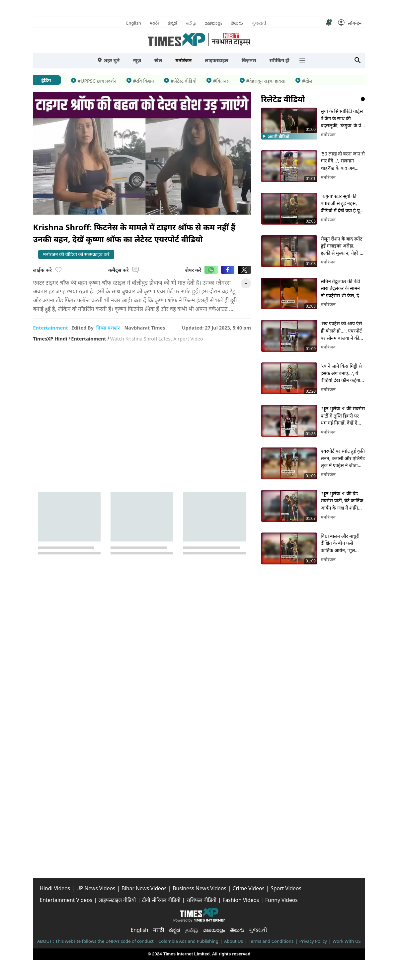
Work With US (347, 941)
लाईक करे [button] (47, 270)
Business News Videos (199, 888)
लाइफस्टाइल (217, 60)
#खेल (307, 81)
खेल (158, 60)
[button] (350, 22)
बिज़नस (249, 60)
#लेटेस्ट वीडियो (184, 81)
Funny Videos (281, 900)
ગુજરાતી (259, 23)
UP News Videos (96, 888)
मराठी (154, 23)
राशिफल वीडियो (201, 900)
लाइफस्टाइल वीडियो (117, 900)
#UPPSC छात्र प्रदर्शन (97, 81)
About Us (234, 941)
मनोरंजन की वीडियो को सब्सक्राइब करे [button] (76, 254)
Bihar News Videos (144, 888)
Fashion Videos (241, 900)
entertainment (51, 328)
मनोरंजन (183, 60)
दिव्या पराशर (109, 328)
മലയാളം (213, 23)
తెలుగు (237, 23)
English (134, 23)
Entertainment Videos (66, 900)
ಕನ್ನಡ (172, 23)
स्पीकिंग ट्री (279, 60)
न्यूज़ (137, 60)
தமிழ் (191, 23)
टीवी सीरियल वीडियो (161, 900)
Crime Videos (248, 888)
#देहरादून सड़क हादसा (266, 81)
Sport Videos (286, 888)
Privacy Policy (313, 941)
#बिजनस (221, 81)
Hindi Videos (55, 888)
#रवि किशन (144, 81)
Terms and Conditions (271, 941)
